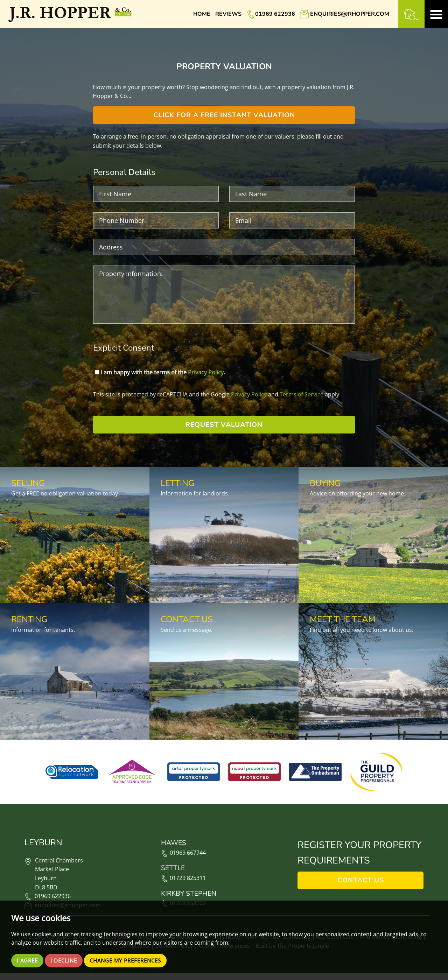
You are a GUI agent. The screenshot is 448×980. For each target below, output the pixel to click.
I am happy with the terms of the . (160, 372)
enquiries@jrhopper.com (350, 14)
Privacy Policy (206, 372)
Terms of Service (302, 394)
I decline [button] (66, 960)
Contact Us (361, 888)
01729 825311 (183, 885)
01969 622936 (275, 14)
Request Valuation (224, 425)
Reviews (228, 14)
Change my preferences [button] (132, 960)
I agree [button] (28, 960)
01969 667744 (183, 860)
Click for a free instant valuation (224, 115)
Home (202, 14)
